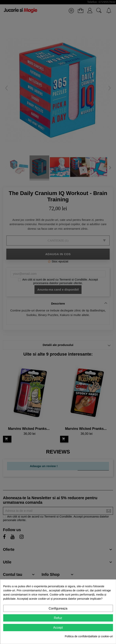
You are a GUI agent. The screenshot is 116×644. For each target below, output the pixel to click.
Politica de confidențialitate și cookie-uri (89, 636)
